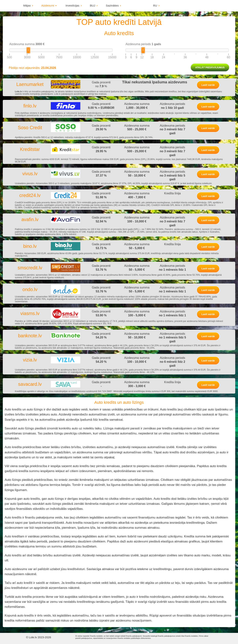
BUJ (93, 5)
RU (155, 5)
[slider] (28, 50)
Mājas (27, 5)
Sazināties (112, 5)
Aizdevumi (49, 5)
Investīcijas (72, 5)
